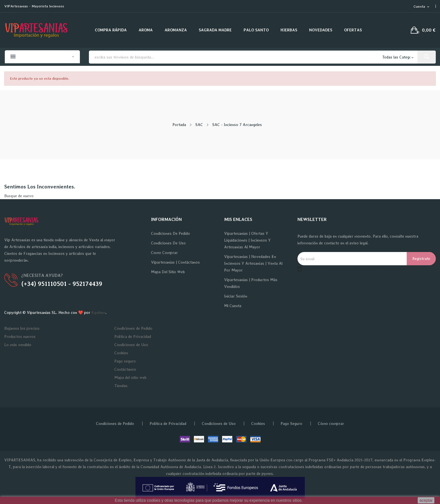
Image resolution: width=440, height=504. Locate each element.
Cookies (121, 353)
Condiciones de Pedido (170, 233)
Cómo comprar (331, 423)
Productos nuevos (20, 336)
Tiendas (121, 386)
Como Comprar (164, 253)
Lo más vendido (18, 345)
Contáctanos (125, 369)
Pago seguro (125, 361)
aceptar (426, 500)
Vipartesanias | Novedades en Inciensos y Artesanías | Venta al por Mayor (253, 263)
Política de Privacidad (133, 336)
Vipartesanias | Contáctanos (175, 262)
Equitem (98, 312)
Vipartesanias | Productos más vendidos (251, 283)
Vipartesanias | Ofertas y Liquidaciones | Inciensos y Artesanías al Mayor (247, 240)
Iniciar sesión (236, 296)
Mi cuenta (233, 306)
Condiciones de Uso (168, 243)
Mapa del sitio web (168, 272)
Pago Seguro (291, 423)
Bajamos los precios (22, 328)
